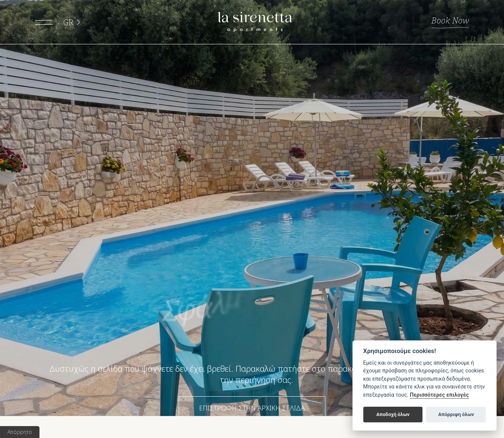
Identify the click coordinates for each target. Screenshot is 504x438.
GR (75, 22)
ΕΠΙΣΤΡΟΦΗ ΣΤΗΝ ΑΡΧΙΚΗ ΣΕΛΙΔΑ (252, 408)
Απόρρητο (20, 432)
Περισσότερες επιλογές (439, 395)
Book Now (443, 20)
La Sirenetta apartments (255, 22)
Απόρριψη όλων (456, 414)
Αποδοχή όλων (393, 414)
